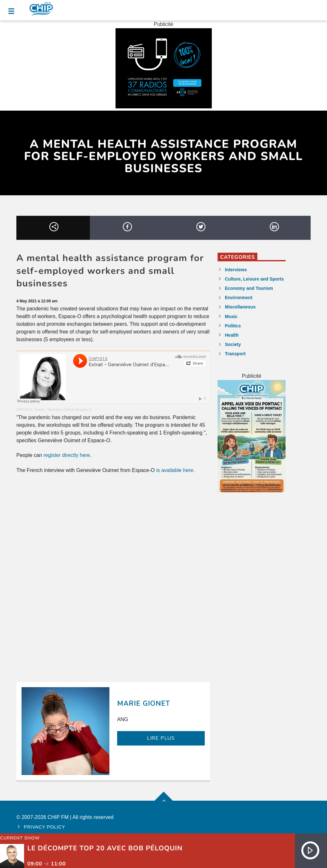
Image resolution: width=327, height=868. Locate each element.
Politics (233, 326)
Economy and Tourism (249, 288)
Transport (235, 354)
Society (233, 344)
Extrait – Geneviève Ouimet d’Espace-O (63, 410)
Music (231, 316)
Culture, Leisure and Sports (254, 279)
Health (232, 335)
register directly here (67, 455)
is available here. (176, 470)
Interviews (236, 270)
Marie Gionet (144, 704)
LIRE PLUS (161, 738)
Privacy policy (44, 827)
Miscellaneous (240, 307)
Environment (239, 298)
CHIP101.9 (24, 410)
